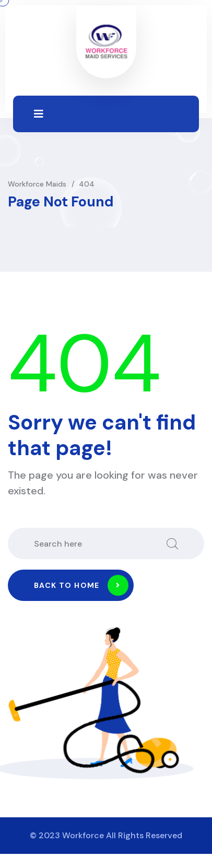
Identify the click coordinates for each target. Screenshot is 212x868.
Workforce (83, 835)
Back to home (81, 585)
